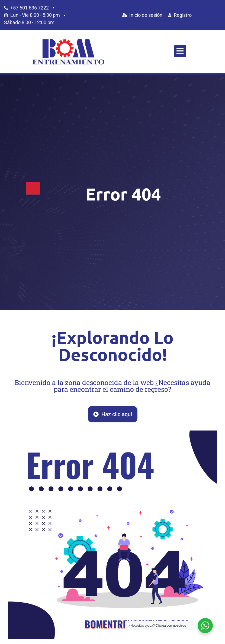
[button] (180, 51)
